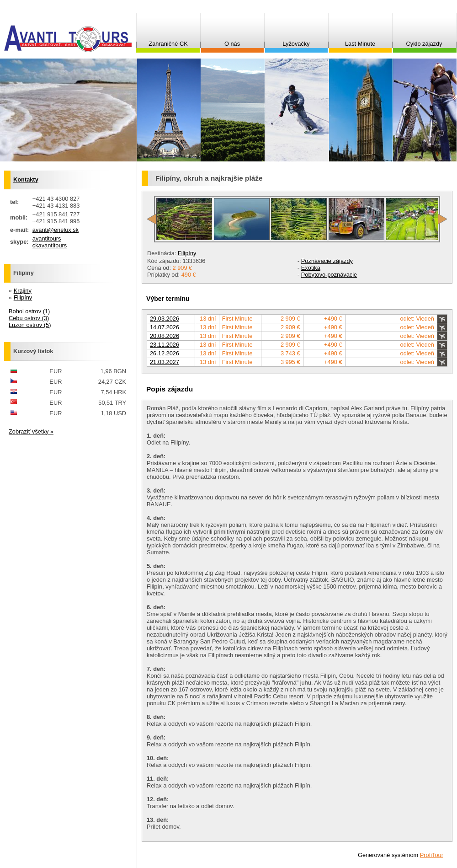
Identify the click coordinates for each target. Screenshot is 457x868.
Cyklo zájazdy (424, 44)
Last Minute (360, 44)
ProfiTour (432, 855)
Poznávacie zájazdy (327, 261)
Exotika (311, 268)
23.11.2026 (165, 345)
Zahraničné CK (168, 44)
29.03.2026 (165, 319)
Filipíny (187, 253)
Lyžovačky (296, 44)
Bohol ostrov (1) (29, 311)
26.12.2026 (165, 353)
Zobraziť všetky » (31, 431)
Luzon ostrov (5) (30, 325)
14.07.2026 (165, 327)
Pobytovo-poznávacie (329, 275)
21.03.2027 (165, 362)
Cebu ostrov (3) (29, 318)
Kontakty (26, 179)
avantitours (47, 238)
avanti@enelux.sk (56, 230)
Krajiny (23, 291)
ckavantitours (50, 245)
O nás (232, 44)
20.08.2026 (165, 336)
